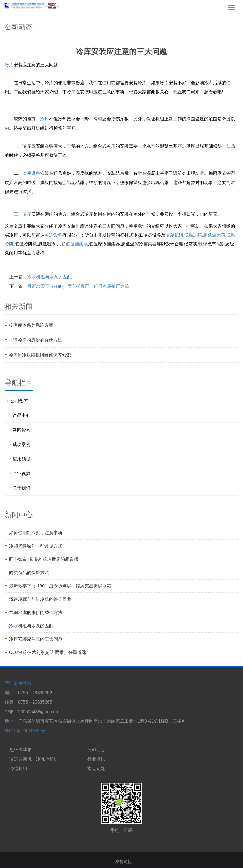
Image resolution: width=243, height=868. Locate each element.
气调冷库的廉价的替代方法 (35, 340)
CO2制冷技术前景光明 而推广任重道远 (48, 652)
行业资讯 (96, 759)
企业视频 (22, 473)
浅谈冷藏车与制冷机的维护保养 (40, 599)
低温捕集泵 (77, 244)
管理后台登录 (18, 683)
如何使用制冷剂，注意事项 (36, 533)
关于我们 (22, 488)
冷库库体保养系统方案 (31, 325)
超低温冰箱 (214, 235)
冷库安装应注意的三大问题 (36, 639)
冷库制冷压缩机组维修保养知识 (40, 355)
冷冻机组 (18, 769)
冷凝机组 (174, 235)
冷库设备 (31, 173)
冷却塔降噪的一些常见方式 (36, 546)
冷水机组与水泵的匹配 (49, 277)
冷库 (9, 65)
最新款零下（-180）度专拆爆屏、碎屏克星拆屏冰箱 (78, 286)
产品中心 (22, 415)
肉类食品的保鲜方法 (29, 573)
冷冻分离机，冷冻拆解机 (34, 759)
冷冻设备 (53, 235)
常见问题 (96, 769)
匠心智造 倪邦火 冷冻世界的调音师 (44, 559)
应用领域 (22, 459)
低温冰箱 (193, 235)
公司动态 (19, 401)
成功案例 (22, 444)
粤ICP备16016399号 (25, 731)
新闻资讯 (22, 430)
